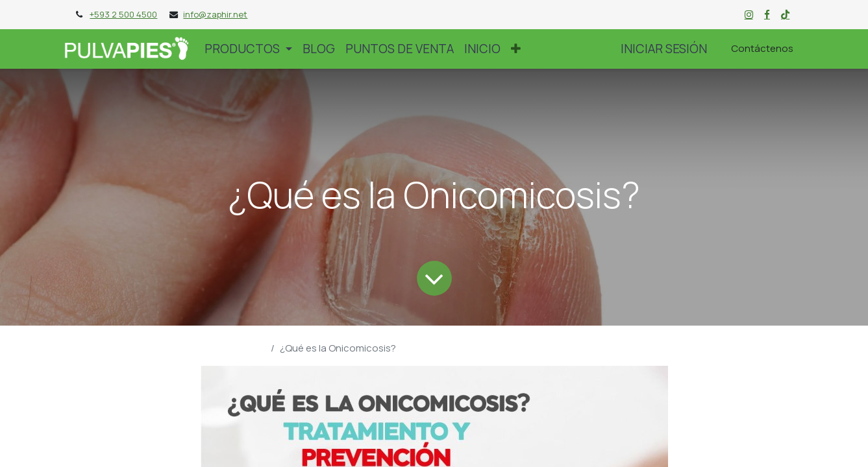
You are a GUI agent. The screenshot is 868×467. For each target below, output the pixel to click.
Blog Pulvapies (233, 348)
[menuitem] (319, 49)
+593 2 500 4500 (123, 14)
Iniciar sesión (664, 49)
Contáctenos (762, 48)
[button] (516, 49)
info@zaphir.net (215, 14)
